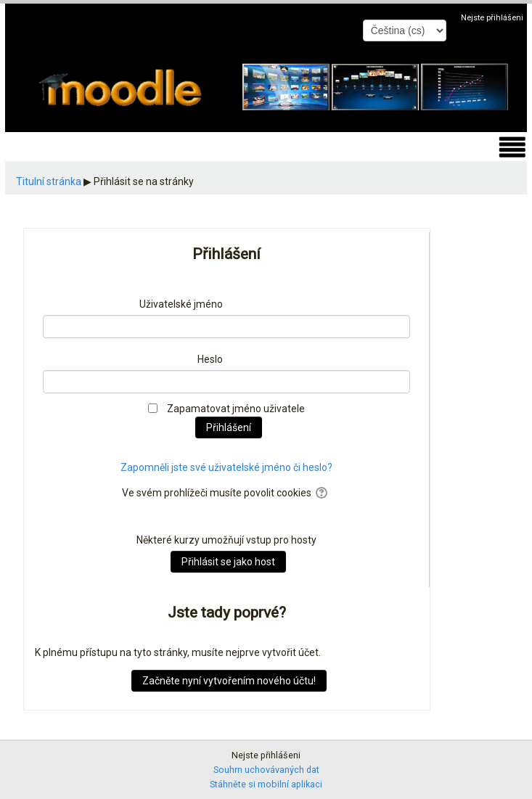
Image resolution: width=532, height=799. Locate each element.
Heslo (210, 359)
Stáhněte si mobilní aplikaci (266, 784)
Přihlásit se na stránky (144, 181)
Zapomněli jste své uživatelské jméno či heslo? (226, 467)
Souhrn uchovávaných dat (266, 770)
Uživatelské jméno (181, 304)
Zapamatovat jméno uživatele (236, 409)
